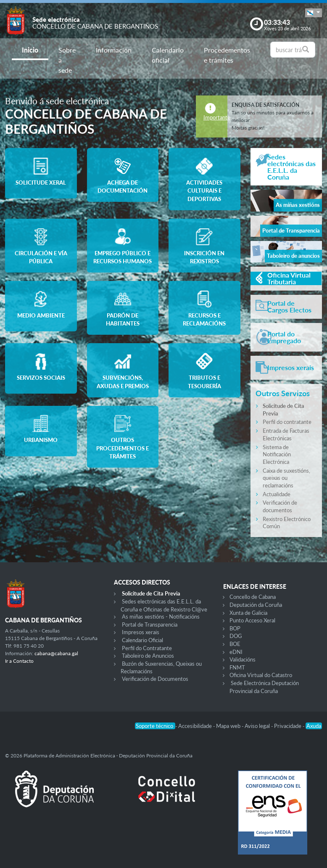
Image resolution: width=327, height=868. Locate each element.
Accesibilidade (196, 726)
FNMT (237, 667)
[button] (314, 13)
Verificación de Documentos (155, 679)
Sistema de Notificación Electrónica (277, 454)
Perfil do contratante (287, 422)
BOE (235, 644)
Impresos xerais (141, 632)
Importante (217, 117)
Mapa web (229, 726)
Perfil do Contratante (147, 648)
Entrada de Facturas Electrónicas (286, 434)
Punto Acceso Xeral (252, 620)
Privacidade (288, 726)
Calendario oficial (168, 55)
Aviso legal (258, 726)
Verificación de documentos (280, 506)
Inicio (30, 50)
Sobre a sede (67, 60)
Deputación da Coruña (256, 605)
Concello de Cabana (253, 597)
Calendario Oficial (142, 640)
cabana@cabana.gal (56, 653)
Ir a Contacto (19, 661)
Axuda (314, 726)
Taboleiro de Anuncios (148, 656)
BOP (235, 628)
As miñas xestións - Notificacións (161, 617)
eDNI (236, 652)
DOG (236, 636)
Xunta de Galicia (248, 613)
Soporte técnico (155, 726)
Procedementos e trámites (227, 55)
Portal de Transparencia (150, 625)
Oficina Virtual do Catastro (261, 675)
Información (114, 50)
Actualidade (277, 494)
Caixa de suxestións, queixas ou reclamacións (286, 478)
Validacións (243, 659)
